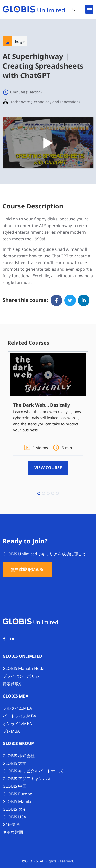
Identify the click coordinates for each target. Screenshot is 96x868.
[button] (73, 9)
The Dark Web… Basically (41, 405)
